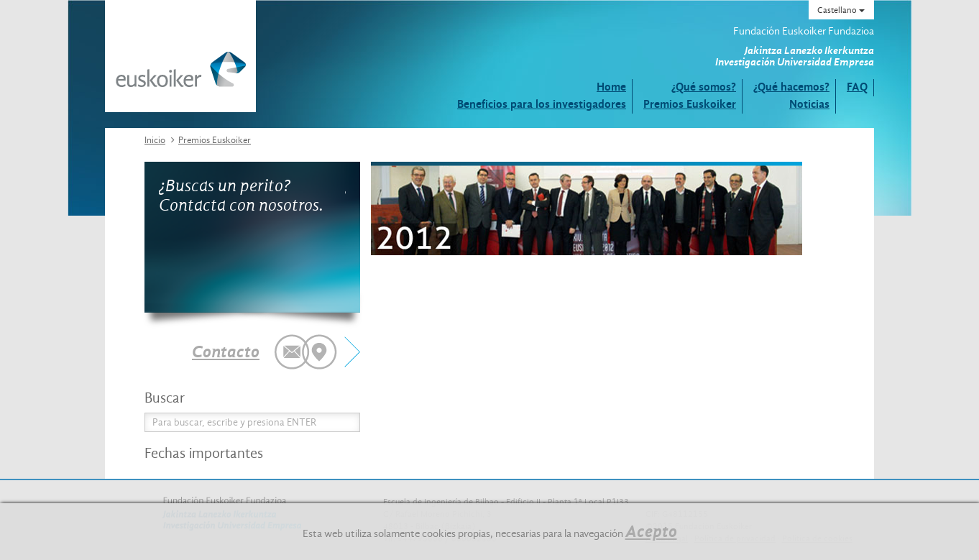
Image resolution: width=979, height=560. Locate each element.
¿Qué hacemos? (791, 87)
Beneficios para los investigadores (542, 104)
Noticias (809, 104)
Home (611, 87)
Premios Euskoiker (690, 104)
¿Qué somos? (704, 87)
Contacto (226, 352)
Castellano (841, 10)
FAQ (857, 87)
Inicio (155, 140)
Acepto (651, 531)
